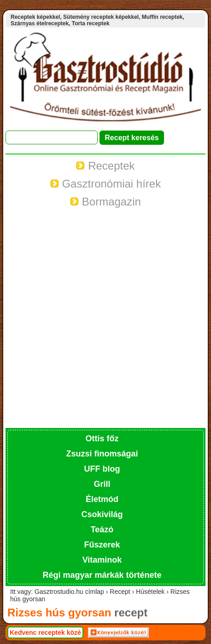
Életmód (102, 499)
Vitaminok (102, 560)
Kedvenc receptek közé (45, 633)
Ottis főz (102, 439)
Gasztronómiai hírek (105, 184)
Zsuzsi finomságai (102, 454)
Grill (102, 484)
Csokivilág (102, 514)
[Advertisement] (105, 318)
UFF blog (102, 469)
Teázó (102, 530)
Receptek (105, 166)
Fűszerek (102, 545)
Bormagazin (105, 202)
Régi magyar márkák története (102, 575)
